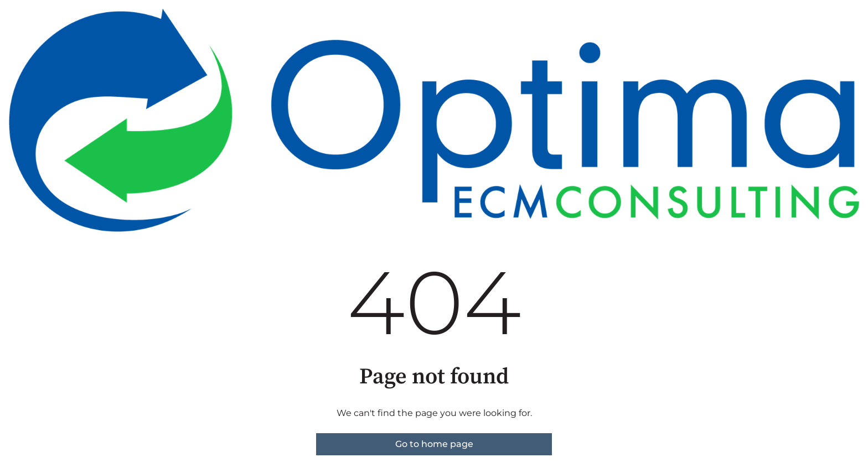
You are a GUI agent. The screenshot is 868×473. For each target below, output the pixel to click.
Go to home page (434, 444)
